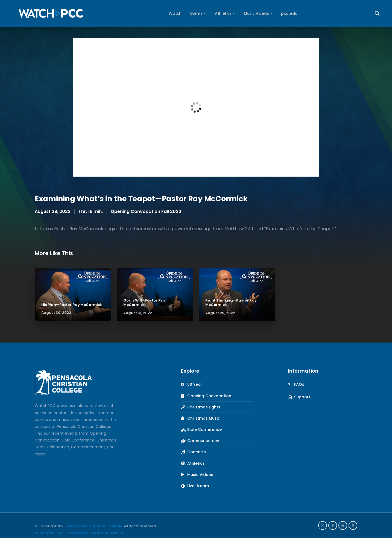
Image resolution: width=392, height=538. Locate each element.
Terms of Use (76, 533)
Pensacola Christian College (95, 526)
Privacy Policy (48, 533)
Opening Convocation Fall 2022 (146, 211)
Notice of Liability (108, 533)
